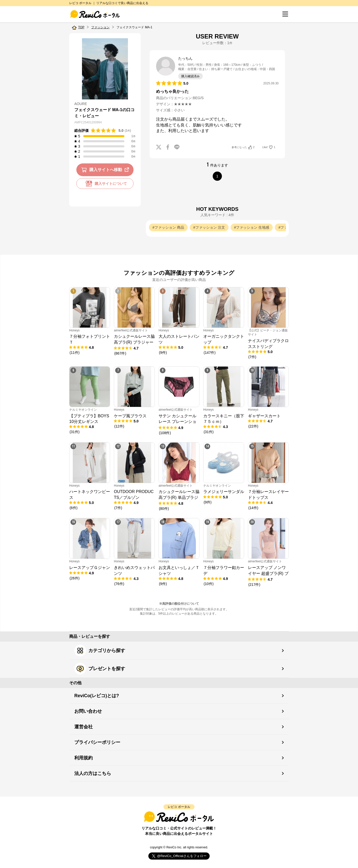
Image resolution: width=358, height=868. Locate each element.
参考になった (243, 147)
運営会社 (83, 727)
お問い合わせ (88, 711)
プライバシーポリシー (97, 742)
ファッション (100, 27)
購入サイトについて (105, 184)
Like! (269, 147)
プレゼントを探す (100, 669)
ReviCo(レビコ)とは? (97, 696)
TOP (81, 27)
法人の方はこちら (93, 773)
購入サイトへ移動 (106, 170)
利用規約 (83, 758)
